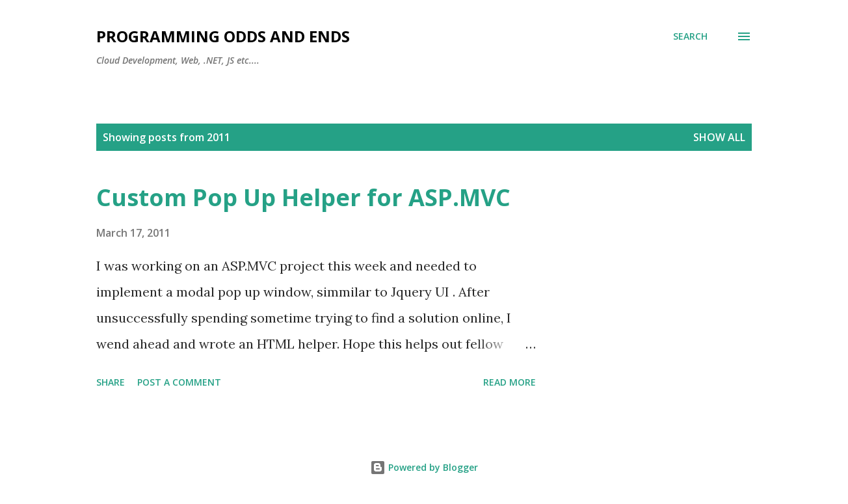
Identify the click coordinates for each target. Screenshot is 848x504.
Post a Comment (179, 382)
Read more (510, 382)
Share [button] (111, 382)
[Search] (690, 36)
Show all (719, 137)
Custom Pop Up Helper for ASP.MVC (303, 197)
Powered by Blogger (424, 467)
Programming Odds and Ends (223, 36)
